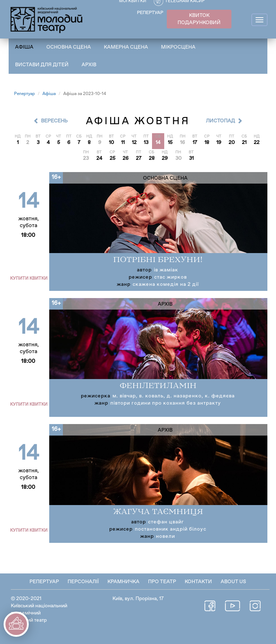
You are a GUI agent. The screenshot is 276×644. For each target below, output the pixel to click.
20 (232, 143)
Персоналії (83, 582)
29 (165, 158)
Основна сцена (69, 47)
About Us (233, 582)
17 (195, 143)
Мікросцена (178, 47)
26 (126, 158)
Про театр (162, 582)
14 (158, 143)
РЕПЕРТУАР (150, 13)
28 (152, 158)
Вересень (54, 121)
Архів (89, 65)
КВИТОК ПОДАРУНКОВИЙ (199, 19)
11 (123, 143)
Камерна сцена (126, 47)
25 (112, 158)
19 (219, 143)
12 (134, 143)
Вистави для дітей (42, 65)
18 (207, 143)
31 (191, 158)
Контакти (198, 582)
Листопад (220, 121)
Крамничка (123, 582)
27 (139, 158)
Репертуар (24, 94)
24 (99, 158)
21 (244, 143)
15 (170, 143)
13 (146, 143)
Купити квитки (29, 279)
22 (257, 143)
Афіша (24, 47)
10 (111, 143)
